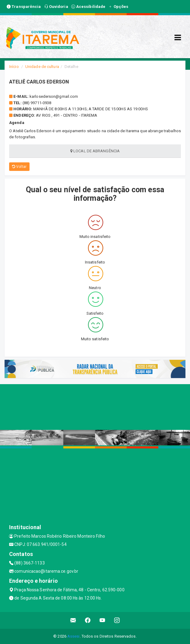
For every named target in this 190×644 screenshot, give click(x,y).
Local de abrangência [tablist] (95, 151)
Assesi (74, 636)
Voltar (19, 167)
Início (14, 67)
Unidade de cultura (42, 67)
